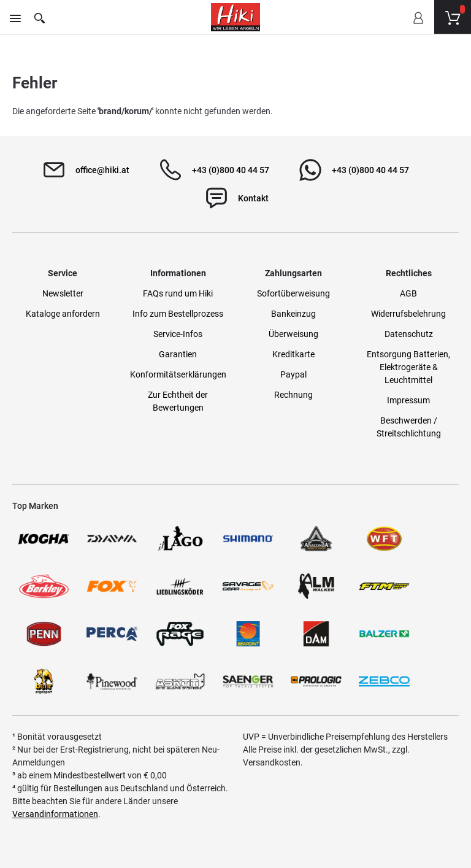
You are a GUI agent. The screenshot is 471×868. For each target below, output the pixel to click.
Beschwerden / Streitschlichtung (409, 427)
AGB (408, 293)
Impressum (408, 400)
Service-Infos (178, 334)
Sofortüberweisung (293, 293)
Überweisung (293, 334)
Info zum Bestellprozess (178, 314)
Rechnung (293, 395)
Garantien (178, 354)
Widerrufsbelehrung (408, 314)
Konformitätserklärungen (178, 374)
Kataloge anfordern (63, 314)
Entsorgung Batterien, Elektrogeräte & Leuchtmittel (408, 367)
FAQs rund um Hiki (178, 293)
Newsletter (63, 293)
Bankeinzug (293, 314)
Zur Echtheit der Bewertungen (178, 401)
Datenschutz (409, 334)
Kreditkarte (293, 354)
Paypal (293, 374)
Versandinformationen (55, 814)
